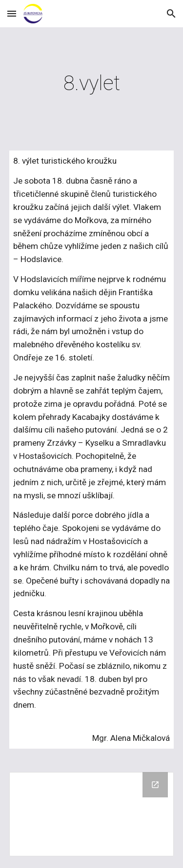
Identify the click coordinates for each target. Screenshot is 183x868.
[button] (12, 13)
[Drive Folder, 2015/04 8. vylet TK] (92, 814)
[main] (92, 83)
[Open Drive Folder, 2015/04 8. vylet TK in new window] (155, 785)
